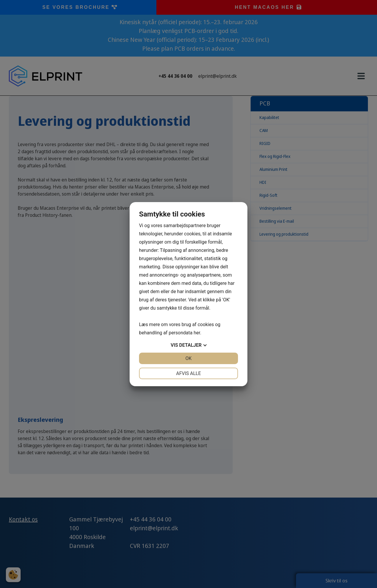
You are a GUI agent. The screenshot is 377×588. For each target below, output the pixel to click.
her (197, 333)
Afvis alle (188, 373)
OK (188, 358)
